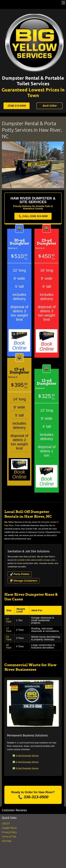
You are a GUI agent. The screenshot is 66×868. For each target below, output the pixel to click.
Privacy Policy (9, 832)
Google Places (9, 828)
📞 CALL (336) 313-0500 (33, 216)
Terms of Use (9, 837)
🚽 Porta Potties (20, 574)
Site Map (7, 841)
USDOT (6, 823)
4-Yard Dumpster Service (27, 756)
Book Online (49, 106)
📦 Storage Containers (23, 581)
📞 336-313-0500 (33, 797)
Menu (63, 3)
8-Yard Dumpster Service (27, 768)
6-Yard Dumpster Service (27, 762)
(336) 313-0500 (17, 106)
